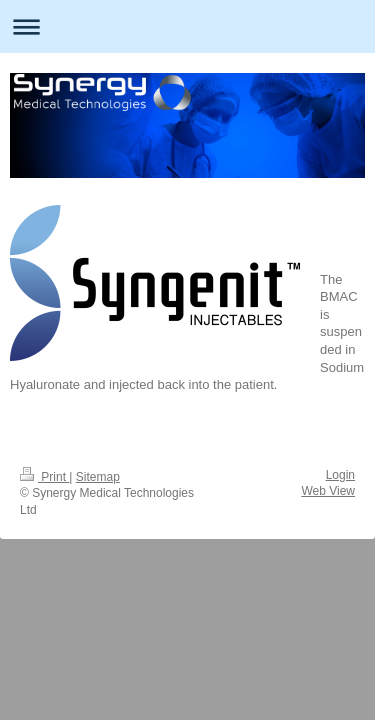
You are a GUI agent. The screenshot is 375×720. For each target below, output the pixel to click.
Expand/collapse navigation (187, 26)
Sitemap (98, 477)
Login (340, 475)
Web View (328, 491)
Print (44, 477)
